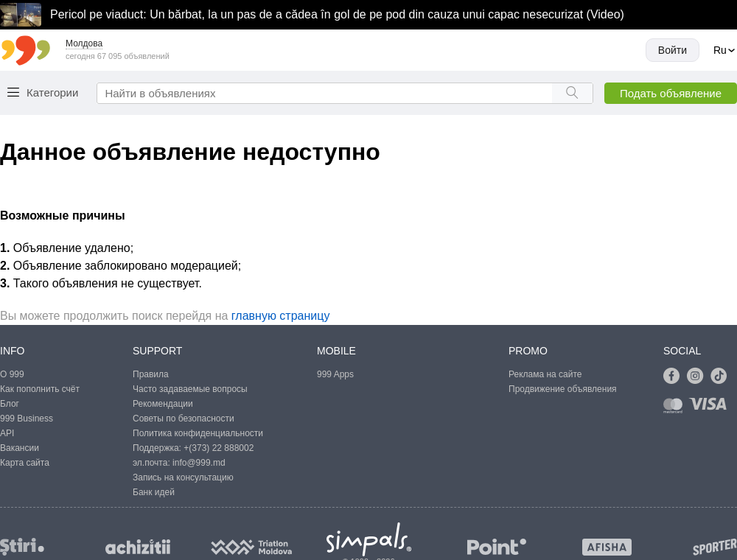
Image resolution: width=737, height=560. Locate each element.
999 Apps (335, 374)
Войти (673, 50)
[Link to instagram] (699, 377)
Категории (52, 92)
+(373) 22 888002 (219, 448)
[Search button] (572, 93)
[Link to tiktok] (722, 377)
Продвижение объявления (563, 389)
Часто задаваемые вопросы (190, 389)
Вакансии (20, 448)
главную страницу (281, 316)
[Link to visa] (711, 409)
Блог (10, 404)
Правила (151, 374)
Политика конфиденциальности (198, 433)
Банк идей (154, 492)
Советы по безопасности (184, 419)
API (7, 433)
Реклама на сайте (545, 374)
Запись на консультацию (183, 477)
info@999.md (199, 463)
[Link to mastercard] (676, 409)
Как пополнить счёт (40, 389)
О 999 (12, 374)
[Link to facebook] (675, 377)
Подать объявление (671, 93)
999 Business (27, 419)
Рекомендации (163, 404)
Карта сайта (25, 463)
